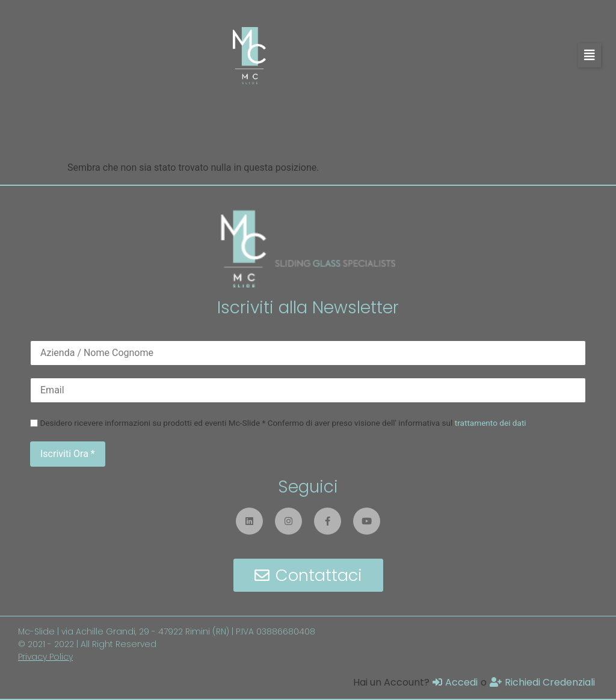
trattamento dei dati (491, 423)
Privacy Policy (45, 657)
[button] (590, 55)
